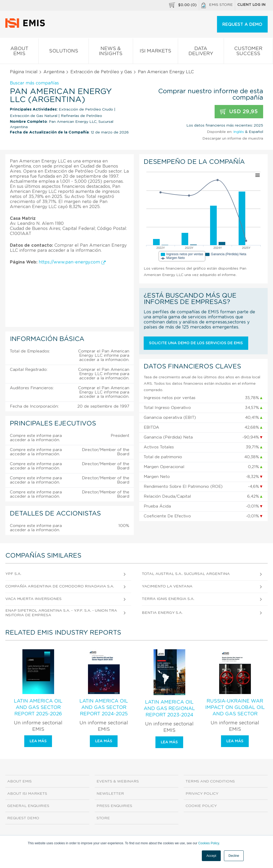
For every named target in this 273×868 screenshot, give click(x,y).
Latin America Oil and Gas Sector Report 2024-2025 (104, 708)
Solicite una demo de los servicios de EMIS (196, 343)
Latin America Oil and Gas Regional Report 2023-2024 (169, 709)
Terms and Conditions (210, 781)
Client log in (251, 5)
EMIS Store (217, 5)
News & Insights (111, 52)
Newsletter (110, 794)
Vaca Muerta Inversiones (33, 599)
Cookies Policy (208, 843)
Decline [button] (234, 856)
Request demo (23, 818)
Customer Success (248, 52)
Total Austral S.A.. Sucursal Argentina (186, 574)
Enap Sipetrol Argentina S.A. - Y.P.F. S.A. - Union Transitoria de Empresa (61, 613)
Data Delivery (201, 52)
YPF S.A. (13, 574)
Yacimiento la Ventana (167, 586)
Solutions (63, 52)
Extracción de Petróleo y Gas (101, 72)
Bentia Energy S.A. (162, 613)
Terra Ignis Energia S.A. (168, 599)
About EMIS (19, 52)
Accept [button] (211, 856)
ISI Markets (155, 52)
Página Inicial (24, 72)
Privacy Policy (202, 794)
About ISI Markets (27, 794)
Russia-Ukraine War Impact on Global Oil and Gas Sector (235, 708)
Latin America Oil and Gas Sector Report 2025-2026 (38, 708)
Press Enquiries (114, 806)
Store (103, 818)
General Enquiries (28, 806)
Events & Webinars (118, 781)
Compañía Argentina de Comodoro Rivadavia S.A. (60, 586)
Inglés (239, 132)
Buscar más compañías (34, 83)
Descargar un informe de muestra (233, 139)
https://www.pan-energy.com (72, 262)
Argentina (54, 72)
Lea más (38, 741)
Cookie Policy (201, 806)
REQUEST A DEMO (242, 25)
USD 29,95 (239, 112)
